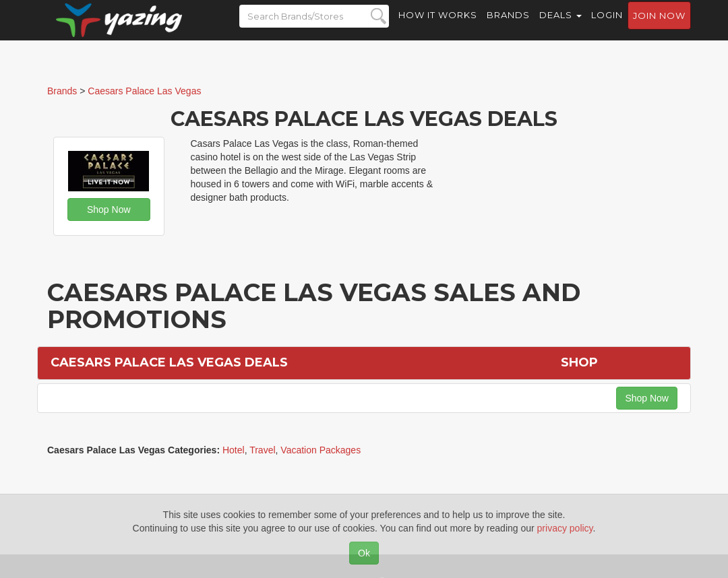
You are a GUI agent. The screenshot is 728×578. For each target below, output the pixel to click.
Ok (364, 553)
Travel (262, 450)
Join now (659, 28)
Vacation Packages (321, 450)
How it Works (438, 27)
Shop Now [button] (109, 210)
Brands (508, 27)
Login (607, 27)
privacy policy (565, 528)
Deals (560, 27)
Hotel (234, 450)
